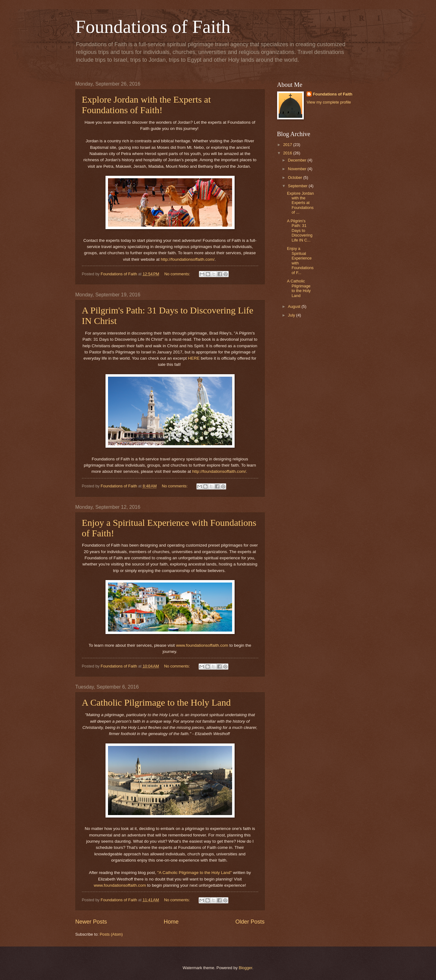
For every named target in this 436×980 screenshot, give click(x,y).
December (298, 160)
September (298, 186)
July (292, 315)
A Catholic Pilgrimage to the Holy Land (156, 702)
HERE (194, 358)
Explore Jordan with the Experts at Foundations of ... (301, 203)
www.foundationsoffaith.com (202, 645)
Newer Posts (91, 922)
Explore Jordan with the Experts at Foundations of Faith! (146, 105)
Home (171, 922)
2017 (288, 145)
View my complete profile (329, 102)
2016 (288, 153)
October (296, 177)
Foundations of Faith (153, 27)
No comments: (178, 274)
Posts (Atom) (111, 934)
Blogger (245, 968)
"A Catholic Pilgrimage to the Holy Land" (195, 873)
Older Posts (250, 922)
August (295, 306)
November (298, 169)
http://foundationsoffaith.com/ (188, 259)
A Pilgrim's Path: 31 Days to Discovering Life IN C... (300, 231)
